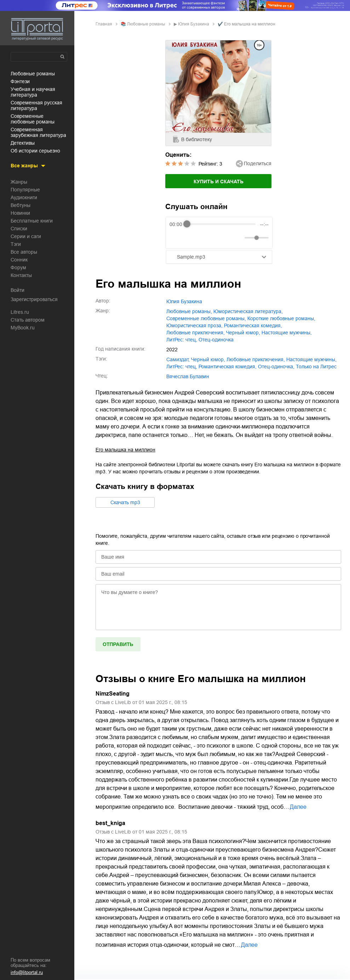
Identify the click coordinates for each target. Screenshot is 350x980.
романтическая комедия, (253, 325)
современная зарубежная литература (38, 132)
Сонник (19, 260)
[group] (219, 233)
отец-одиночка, (276, 367)
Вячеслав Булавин (188, 376)
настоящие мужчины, (287, 333)
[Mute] (238, 238)
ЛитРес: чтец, (182, 340)
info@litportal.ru (27, 972)
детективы (23, 143)
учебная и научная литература (33, 92)
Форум (18, 267)
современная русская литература (36, 105)
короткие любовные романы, (281, 318)
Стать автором (28, 320)
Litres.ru (20, 312)
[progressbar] (221, 224)
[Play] (192, 238)
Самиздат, (178, 359)
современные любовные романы (33, 119)
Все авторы (24, 252)
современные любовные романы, (206, 318)
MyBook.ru (23, 328)
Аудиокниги (24, 197)
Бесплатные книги (32, 221)
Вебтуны (21, 205)
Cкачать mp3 (125, 502)
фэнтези (20, 81)
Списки (19, 229)
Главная (104, 24)
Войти (18, 290)
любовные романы (33, 74)
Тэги (16, 244)
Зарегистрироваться (34, 299)
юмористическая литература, (248, 311)
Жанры (19, 182)
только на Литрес (316, 367)
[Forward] (208, 238)
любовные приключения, (196, 333)
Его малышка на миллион (125, 450)
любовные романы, (189, 311)
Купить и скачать (219, 181)
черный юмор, (243, 333)
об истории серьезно (35, 151)
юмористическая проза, (194, 325)
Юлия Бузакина (194, 24)
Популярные (25, 190)
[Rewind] (177, 238)
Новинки (20, 213)
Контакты (21, 275)
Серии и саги (26, 236)
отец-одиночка (216, 340)
